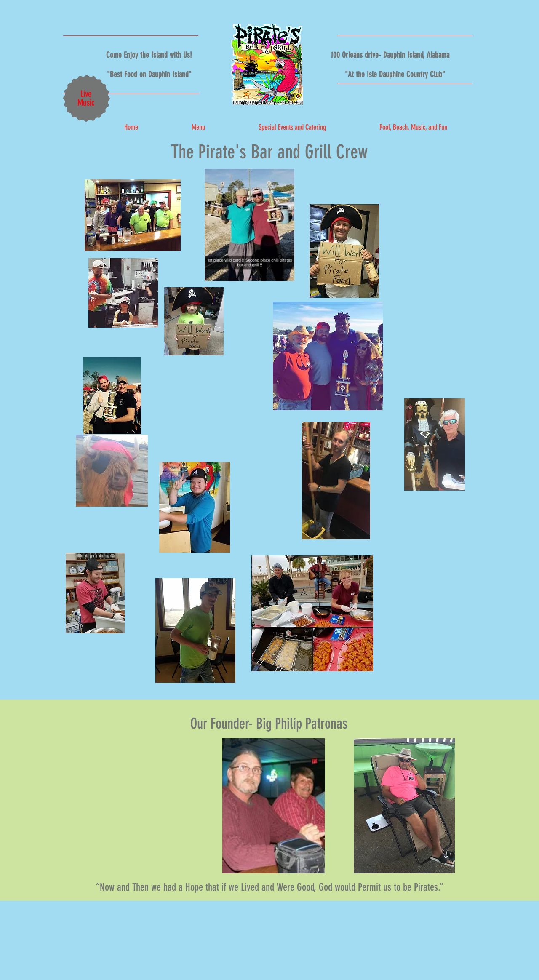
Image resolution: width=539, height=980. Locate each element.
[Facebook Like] (386, 102)
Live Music (86, 98)
